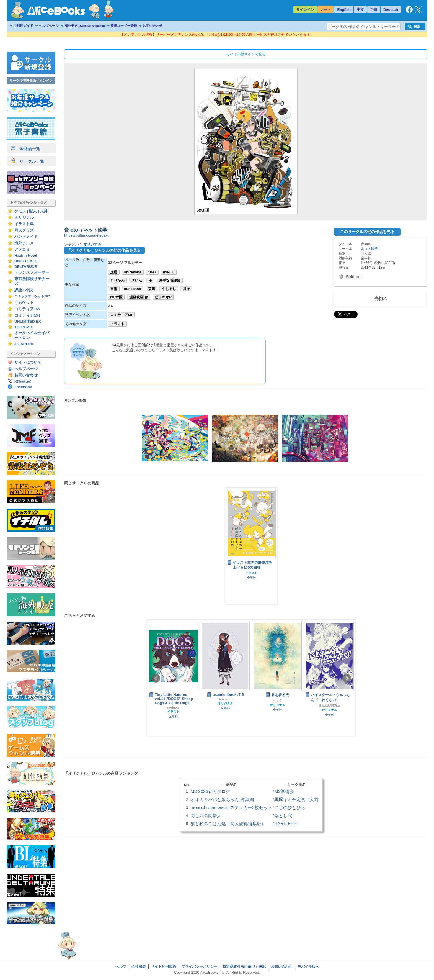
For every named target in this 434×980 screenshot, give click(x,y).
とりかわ (117, 280)
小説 (29, 290)
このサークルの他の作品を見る (367, 232)
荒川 (151, 289)
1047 (152, 272)
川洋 (186, 289)
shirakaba (133, 272)
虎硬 (114, 272)
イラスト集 (24, 224)
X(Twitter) (23, 381)
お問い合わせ (153, 26)
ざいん (137, 280)
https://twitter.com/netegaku (87, 235)
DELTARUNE (26, 267)
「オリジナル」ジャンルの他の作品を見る (104, 250)
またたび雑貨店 (330, 705)
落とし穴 (283, 815)
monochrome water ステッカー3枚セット (231, 807)
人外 (44, 211)
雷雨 (114, 289)
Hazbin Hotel (26, 256)
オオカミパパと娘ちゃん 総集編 (222, 799)
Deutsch (391, 10)
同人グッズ (24, 230)
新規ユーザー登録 (124, 26)
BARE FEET (287, 823)
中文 (360, 10)
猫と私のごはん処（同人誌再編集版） (228, 823)
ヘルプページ (49, 26)
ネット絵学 (369, 249)
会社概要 (139, 967)
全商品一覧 (25, 149)
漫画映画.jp (139, 297)
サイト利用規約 (163, 967)
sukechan (133, 289)
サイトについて (28, 362)
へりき (277, 700)
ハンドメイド (26, 237)
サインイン (305, 10)
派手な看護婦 (170, 280)
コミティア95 (121, 315)
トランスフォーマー (32, 272)
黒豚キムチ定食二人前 (296, 799)
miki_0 (169, 272)
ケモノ (20, 211)
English (344, 10)
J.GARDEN (24, 344)
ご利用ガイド (23, 26)
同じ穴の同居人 (206, 815)
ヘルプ (121, 967)
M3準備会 (284, 791)
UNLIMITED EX (28, 321)
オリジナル (24, 218)
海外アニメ (24, 243)
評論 (18, 290)
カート (326, 10)
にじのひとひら (290, 807)
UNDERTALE (26, 261)
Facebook (23, 387)
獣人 (33, 211)
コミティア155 (27, 309)
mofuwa (173, 707)
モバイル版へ (308, 967)
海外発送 (85, 26)
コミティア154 (27, 315)
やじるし (169, 289)
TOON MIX (24, 327)
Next (347, 678)
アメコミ (22, 249)
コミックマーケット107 (32, 296)
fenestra (225, 699)
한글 (374, 10)
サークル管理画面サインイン (31, 81)
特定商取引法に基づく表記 (244, 967)
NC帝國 (116, 297)
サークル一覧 (28, 161)
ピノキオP (163, 297)
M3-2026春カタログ (210, 791)
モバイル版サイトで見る (246, 54)
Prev (156, 678)
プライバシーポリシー (199, 967)
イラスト (117, 324)
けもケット (24, 303)
